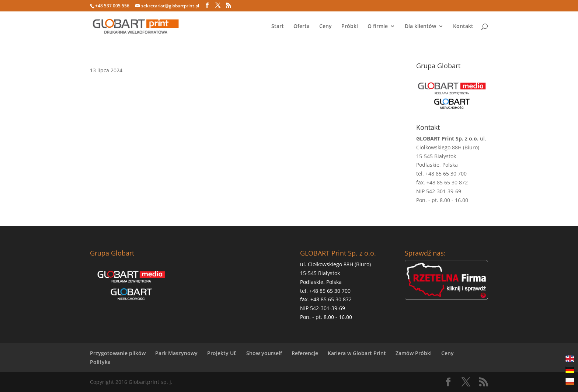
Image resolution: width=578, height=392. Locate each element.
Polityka (100, 362)
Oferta (302, 27)
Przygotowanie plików (118, 353)
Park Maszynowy (176, 353)
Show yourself (264, 353)
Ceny (325, 27)
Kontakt (463, 27)
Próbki (350, 27)
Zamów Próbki (414, 353)
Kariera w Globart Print (357, 353)
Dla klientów (420, 27)
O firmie (378, 27)
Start (278, 27)
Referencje (305, 353)
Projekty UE (222, 353)
